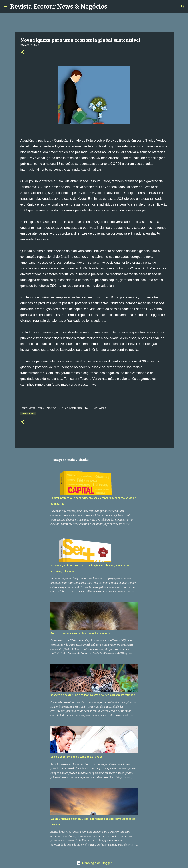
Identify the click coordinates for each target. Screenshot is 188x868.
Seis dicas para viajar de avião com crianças (76, 757)
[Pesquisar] (112, 7)
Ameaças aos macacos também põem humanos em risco (83, 633)
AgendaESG (28, 413)
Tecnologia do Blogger (94, 863)
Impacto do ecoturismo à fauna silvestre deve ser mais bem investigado (93, 695)
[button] (23, 52)
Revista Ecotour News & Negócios (59, 7)
